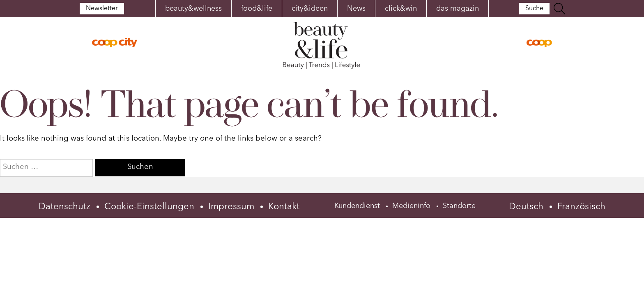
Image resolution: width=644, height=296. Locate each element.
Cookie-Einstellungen (149, 207)
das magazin (458, 9)
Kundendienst (357, 206)
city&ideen (310, 9)
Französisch (581, 207)
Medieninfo (411, 206)
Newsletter (99, 9)
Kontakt (284, 207)
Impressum (231, 207)
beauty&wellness (193, 9)
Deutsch (526, 207)
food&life (257, 9)
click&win (401, 9)
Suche (537, 9)
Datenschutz (64, 207)
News (356, 9)
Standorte (459, 206)
